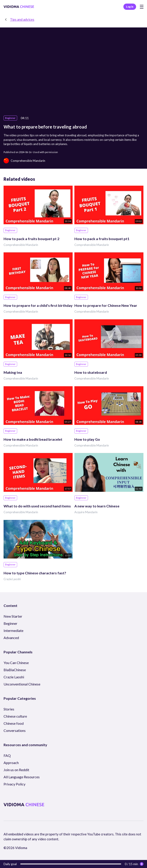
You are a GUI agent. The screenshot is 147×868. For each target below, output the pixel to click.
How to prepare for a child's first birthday (38, 305)
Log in (130, 7)
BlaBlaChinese (15, 670)
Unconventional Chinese (22, 684)
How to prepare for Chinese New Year (106, 305)
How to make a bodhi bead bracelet (33, 439)
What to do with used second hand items (37, 506)
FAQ (7, 755)
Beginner (10, 623)
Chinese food (14, 723)
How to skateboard (91, 372)
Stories (9, 709)
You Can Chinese (16, 663)
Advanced (11, 638)
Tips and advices (22, 19)
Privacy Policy (14, 784)
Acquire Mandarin (86, 512)
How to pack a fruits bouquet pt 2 (31, 239)
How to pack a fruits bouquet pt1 (102, 239)
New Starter (13, 616)
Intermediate (13, 630)
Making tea (13, 372)
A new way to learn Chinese (97, 506)
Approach (11, 763)
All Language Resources (22, 777)
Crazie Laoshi (12, 579)
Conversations (15, 730)
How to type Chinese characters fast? (35, 573)
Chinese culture (15, 716)
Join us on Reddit (16, 770)
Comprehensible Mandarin (21, 245)
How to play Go (87, 439)
